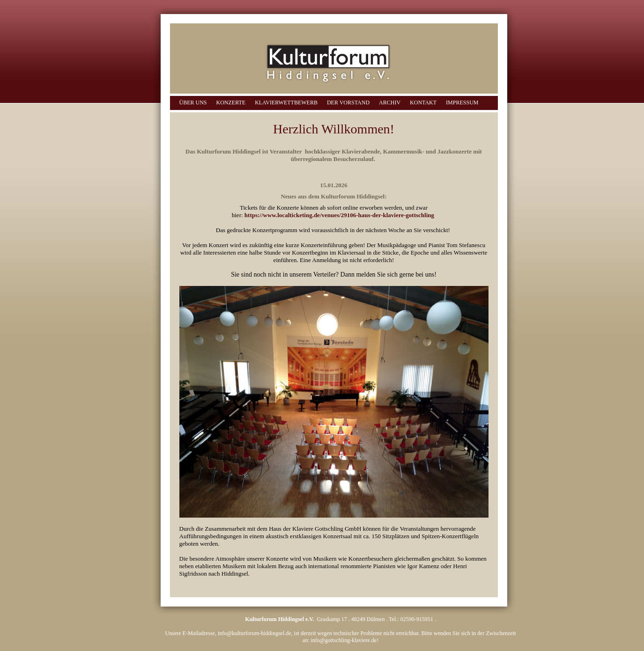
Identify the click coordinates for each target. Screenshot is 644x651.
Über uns (193, 102)
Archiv (390, 102)
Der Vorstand (348, 102)
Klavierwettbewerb (286, 102)
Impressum (462, 102)
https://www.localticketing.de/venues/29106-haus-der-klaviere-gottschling (339, 215)
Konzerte (231, 102)
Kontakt (423, 102)
